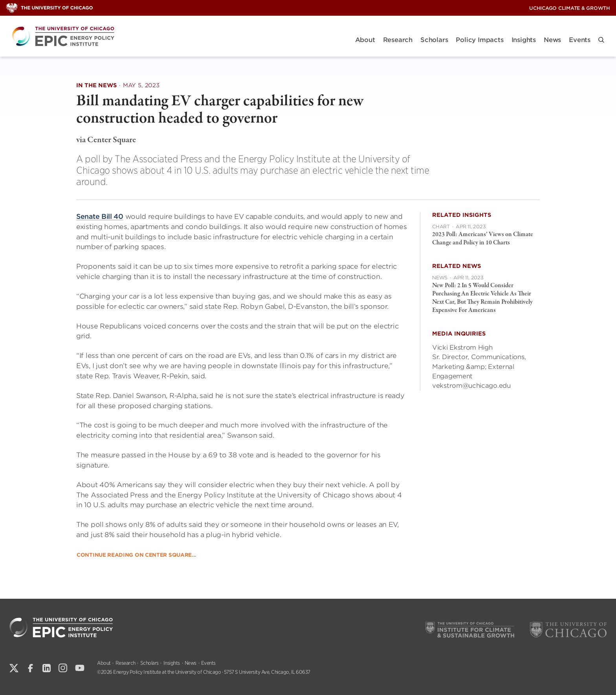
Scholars (434, 40)
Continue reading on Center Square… (136, 555)
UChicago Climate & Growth (570, 8)
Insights (524, 40)
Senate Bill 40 (100, 216)
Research (398, 40)
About (365, 40)
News (552, 40)
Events (580, 40)
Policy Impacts (479, 40)
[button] (601, 40)
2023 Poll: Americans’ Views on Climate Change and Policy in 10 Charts (483, 239)
